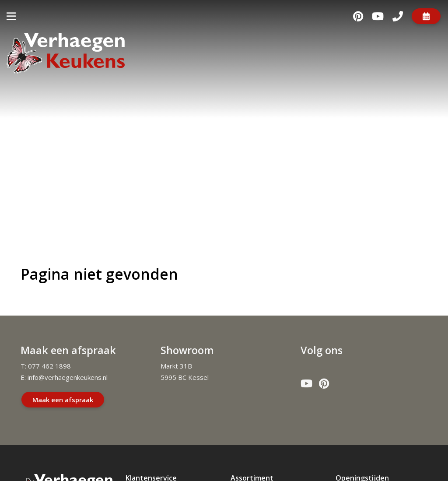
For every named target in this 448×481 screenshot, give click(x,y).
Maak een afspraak (63, 400)
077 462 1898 (49, 366)
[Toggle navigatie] (11, 16)
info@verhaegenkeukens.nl (68, 377)
